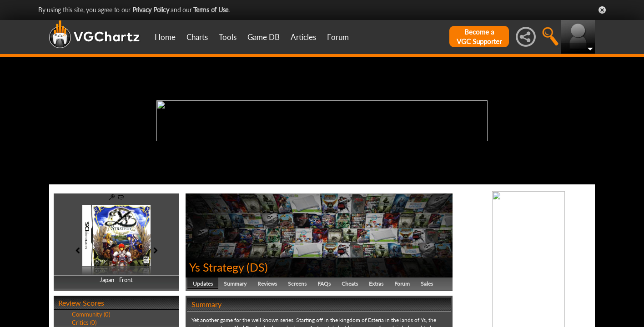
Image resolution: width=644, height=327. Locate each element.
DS (257, 267)
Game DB (264, 37)
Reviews (267, 284)
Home (165, 37)
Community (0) (91, 314)
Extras (376, 284)
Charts (197, 37)
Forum (338, 37)
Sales (427, 284)
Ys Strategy (216, 267)
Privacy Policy (151, 10)
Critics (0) (84, 322)
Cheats (350, 284)
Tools (228, 37)
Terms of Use (211, 10)
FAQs (324, 284)
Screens (297, 284)
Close (602, 10)
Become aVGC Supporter (479, 37)
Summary (235, 284)
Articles (303, 37)
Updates (203, 284)
